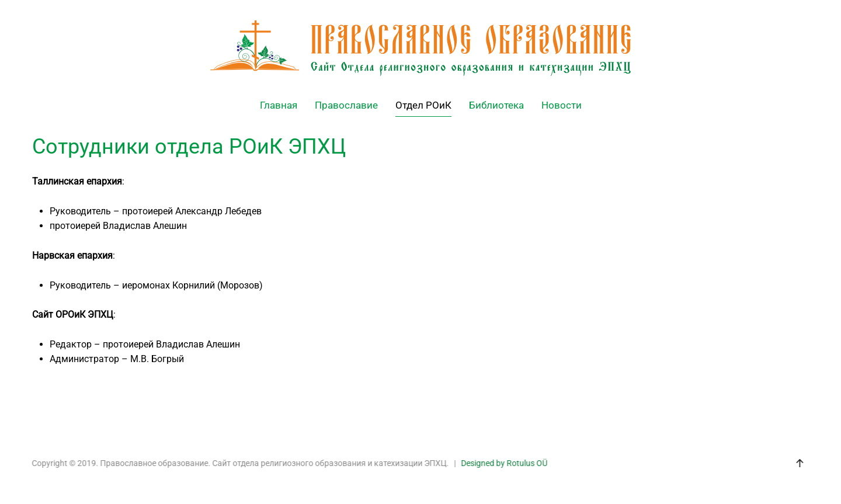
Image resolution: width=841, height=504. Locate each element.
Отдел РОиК (423, 105)
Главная (279, 105)
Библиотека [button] (496, 105)
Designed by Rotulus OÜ (503, 463)
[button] (799, 463)
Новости (562, 105)
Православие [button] (346, 105)
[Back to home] (420, 48)
